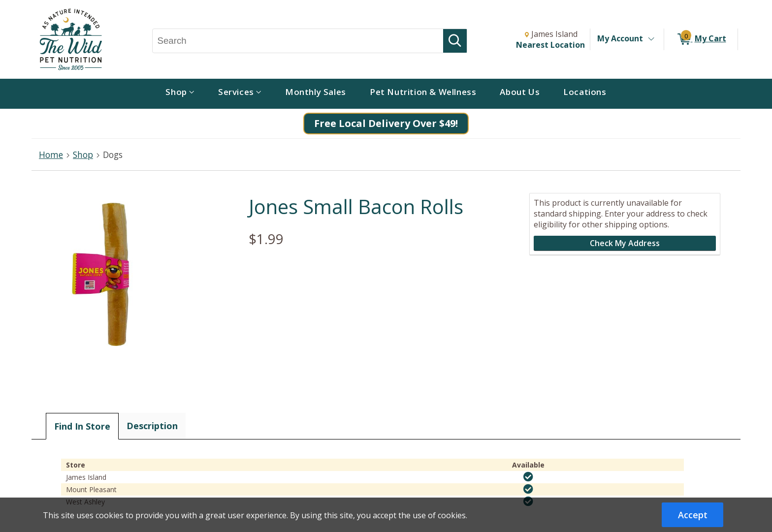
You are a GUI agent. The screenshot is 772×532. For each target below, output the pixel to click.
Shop (83, 155)
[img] (528, 477)
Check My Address (625, 243)
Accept (693, 515)
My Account (620, 38)
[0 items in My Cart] (701, 39)
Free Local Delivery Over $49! (386, 123)
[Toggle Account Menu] (651, 39)
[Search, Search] (298, 41)
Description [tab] (152, 426)
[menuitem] (180, 94)
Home (51, 155)
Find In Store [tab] (82, 426)
